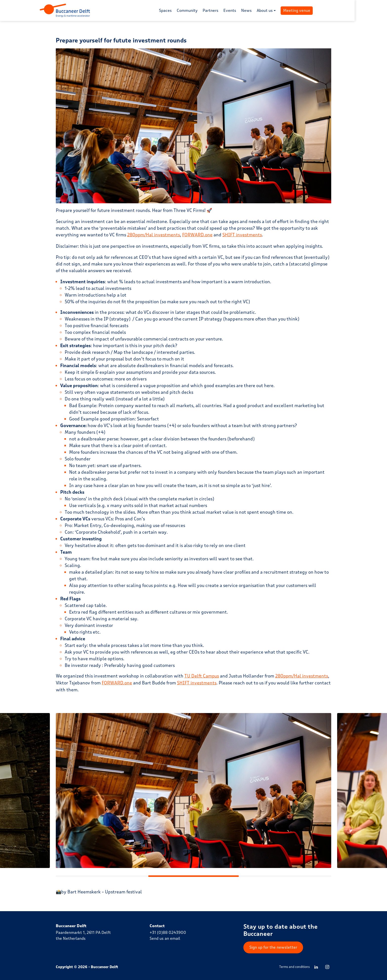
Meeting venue (313, 10)
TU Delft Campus (202, 676)
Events (246, 10)
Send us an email (165, 938)
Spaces (181, 10)
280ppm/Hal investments (154, 235)
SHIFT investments (243, 235)
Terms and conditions (294, 966)
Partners (227, 10)
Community (203, 10)
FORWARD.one (198, 235)
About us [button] (281, 10)
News (262, 10)
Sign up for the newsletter (273, 947)
